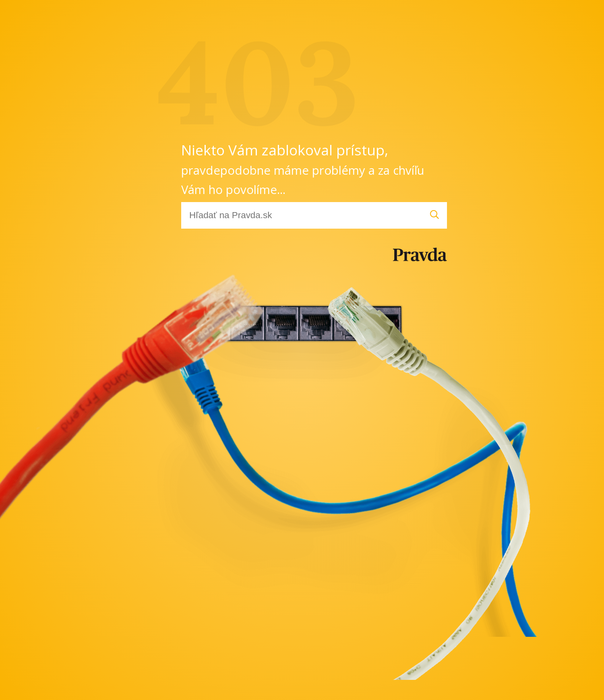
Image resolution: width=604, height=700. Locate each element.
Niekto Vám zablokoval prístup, (303, 169)
